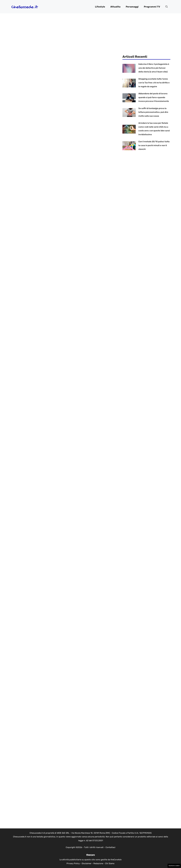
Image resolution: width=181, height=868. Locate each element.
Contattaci (110, 847)
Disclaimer (87, 863)
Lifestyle (100, 7)
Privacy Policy (73, 863)
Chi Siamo (110, 863)
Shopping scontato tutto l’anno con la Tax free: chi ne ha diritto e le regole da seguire (154, 83)
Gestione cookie (174, 866)
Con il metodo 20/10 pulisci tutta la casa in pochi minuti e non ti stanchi (154, 145)
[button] (167, 7)
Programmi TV (152, 7)
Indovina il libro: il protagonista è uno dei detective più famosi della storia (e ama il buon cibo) (154, 68)
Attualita (115, 7)
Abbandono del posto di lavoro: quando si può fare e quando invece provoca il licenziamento (154, 97)
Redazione (98, 863)
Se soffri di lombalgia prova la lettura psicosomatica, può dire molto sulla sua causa (153, 112)
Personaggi (132, 7)
